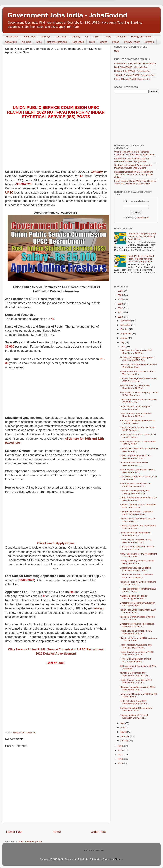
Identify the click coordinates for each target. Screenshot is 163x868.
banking (98, 608)
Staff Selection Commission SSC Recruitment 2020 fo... (136, 352)
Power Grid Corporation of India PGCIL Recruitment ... (136, 660)
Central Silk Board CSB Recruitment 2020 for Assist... (138, 527)
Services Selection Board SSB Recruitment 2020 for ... (135, 387)
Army (39, 42)
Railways (45, 37)
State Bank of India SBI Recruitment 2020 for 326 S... (138, 443)
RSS (117, 51)
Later (65, 16)
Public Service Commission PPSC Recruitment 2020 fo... (137, 653)
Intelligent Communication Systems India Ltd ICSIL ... (137, 618)
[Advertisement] (56, 81)
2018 (121, 750)
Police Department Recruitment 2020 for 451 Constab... (138, 590)
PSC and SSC (29, 733)
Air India (27, 42)
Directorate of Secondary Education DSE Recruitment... (137, 604)
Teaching (121, 37)
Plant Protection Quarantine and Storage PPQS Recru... (136, 646)
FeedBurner (143, 218)
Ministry (76, 37)
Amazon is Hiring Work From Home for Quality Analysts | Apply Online (142, 236)
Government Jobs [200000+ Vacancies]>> (135, 63)
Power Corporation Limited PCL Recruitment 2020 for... (136, 457)
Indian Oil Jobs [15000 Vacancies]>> (132, 79)
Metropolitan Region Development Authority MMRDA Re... (137, 359)
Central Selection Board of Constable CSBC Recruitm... (138, 401)
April (123, 728)
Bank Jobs (30, 37)
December (126, 321)
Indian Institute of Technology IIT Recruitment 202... (136, 408)
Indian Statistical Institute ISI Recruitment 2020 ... (134, 464)
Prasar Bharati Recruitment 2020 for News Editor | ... (138, 520)
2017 (121, 755)
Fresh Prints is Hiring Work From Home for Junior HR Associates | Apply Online (135, 182)
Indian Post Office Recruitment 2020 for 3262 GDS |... (138, 436)
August (124, 338)
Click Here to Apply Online (56, 543)
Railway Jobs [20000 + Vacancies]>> (133, 71)
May (123, 723)
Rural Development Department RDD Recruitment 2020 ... (138, 499)
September (126, 334)
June (123, 347)
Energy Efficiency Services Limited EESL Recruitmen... (137, 562)
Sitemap (149, 42)
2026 (121, 291)
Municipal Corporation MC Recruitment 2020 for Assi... (135, 674)
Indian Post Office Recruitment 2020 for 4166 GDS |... (138, 611)
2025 (121, 295)
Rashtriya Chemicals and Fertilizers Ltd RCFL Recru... (137, 422)
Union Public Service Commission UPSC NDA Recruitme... (137, 513)
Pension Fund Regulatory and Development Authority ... (135, 492)
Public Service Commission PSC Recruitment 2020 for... (136, 415)
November (126, 325)
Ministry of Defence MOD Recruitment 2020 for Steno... (139, 639)
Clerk (92, 42)
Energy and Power (141, 37)
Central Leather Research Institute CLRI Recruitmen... (137, 548)
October (125, 329)
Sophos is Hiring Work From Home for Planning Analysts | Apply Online (133, 167)
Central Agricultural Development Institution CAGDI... (136, 709)
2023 (121, 304)
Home (57, 832)
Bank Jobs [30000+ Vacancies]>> (131, 67)
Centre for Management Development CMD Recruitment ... (139, 380)
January (125, 741)
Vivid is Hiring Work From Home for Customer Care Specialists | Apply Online (135, 153)
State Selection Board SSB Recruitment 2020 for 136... (135, 702)
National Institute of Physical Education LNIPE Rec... (134, 716)
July (123, 342)
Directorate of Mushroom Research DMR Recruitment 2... (137, 625)
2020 (121, 317)
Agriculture (11, 42)
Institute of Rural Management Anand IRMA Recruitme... (138, 366)
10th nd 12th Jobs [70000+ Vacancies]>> (135, 75)
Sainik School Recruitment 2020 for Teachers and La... (137, 373)
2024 (121, 299)
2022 (121, 308)
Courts (104, 42)
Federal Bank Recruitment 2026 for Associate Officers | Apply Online (132, 160)
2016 (121, 759)
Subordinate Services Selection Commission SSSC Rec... (135, 569)
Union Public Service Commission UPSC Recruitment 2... (137, 576)
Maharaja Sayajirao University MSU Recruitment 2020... (137, 688)
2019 (121, 746)
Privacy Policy (132, 42)
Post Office (78, 42)
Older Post (98, 832)
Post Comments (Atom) (30, 842)
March (124, 732)
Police (116, 42)
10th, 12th (61, 37)
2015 (121, 763)
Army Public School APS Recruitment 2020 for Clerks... (138, 555)
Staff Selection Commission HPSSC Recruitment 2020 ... (138, 471)
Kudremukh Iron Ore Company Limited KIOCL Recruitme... (139, 394)
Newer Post (14, 832)
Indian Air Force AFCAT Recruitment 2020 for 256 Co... (138, 583)
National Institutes (57, 42)
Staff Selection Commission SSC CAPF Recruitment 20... (136, 485)
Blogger (119, 859)
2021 (121, 312)
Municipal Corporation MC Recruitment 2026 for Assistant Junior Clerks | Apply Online (134, 174)
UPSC (97, 37)
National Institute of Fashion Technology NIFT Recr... (134, 597)
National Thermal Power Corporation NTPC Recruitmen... (138, 506)
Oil (87, 37)
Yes (99, 16)
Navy (108, 37)
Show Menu (12, 37)
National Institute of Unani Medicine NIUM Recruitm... (137, 429)
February (125, 736)
